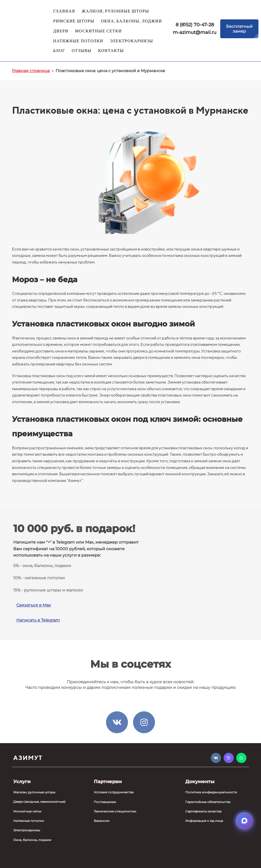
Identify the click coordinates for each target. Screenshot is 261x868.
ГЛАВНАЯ (64, 11)
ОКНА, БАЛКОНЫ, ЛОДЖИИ (132, 21)
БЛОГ (59, 51)
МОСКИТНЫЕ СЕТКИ (98, 31)
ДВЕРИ (61, 31)
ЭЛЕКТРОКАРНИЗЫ (132, 41)
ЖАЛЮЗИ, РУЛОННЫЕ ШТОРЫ (115, 11)
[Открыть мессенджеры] (244, 821)
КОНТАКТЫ (111, 51)
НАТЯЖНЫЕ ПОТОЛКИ (78, 41)
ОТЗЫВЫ (82, 51)
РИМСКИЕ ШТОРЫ (74, 21)
